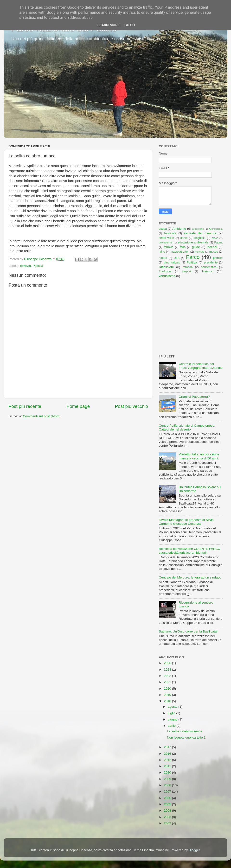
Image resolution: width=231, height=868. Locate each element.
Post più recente (25, 406)
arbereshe (198, 229)
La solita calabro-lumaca (185, 731)
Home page (78, 406)
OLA (177, 258)
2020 (168, 689)
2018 (168, 701)
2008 (168, 785)
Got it (130, 25)
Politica (38, 266)
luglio (172, 713)
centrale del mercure (200, 233)
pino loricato (172, 262)
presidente (211, 262)
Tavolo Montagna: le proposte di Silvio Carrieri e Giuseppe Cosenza (186, 522)
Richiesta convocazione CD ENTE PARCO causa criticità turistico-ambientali (190, 551)
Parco (193, 257)
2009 (168, 779)
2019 (168, 695)
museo (214, 252)
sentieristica (209, 267)
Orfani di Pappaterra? (194, 397)
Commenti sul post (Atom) (42, 416)
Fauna (218, 242)
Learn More (109, 25)
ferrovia (25, 266)
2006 (168, 798)
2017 (168, 747)
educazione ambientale (193, 242)
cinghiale (200, 238)
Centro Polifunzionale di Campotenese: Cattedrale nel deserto (187, 427)
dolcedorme (166, 242)
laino (162, 252)
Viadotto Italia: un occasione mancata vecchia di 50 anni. (199, 456)
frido (183, 247)
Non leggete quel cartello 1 (186, 737)
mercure (200, 252)
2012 (168, 760)
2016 (168, 754)
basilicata (170, 233)
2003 (168, 817)
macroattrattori (180, 252)
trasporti (187, 271)
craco (215, 238)
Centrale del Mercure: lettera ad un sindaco (190, 577)
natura (163, 258)
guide (196, 247)
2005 (168, 804)
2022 (168, 676)
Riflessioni (166, 267)
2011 (168, 766)
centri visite (166, 238)
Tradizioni (165, 271)
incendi (212, 247)
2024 (168, 670)
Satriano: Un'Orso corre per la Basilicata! (188, 631)
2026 (168, 663)
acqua (163, 229)
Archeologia (216, 229)
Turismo (207, 271)
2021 (168, 682)
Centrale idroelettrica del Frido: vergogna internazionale (200, 366)
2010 (168, 772)
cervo (184, 238)
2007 (168, 791)
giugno (173, 719)
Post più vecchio (131, 406)
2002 (168, 823)
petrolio (218, 258)
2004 (168, 811)
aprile (172, 726)
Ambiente (179, 229)
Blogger (194, 850)
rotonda (188, 267)
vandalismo (167, 276)
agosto (173, 707)
